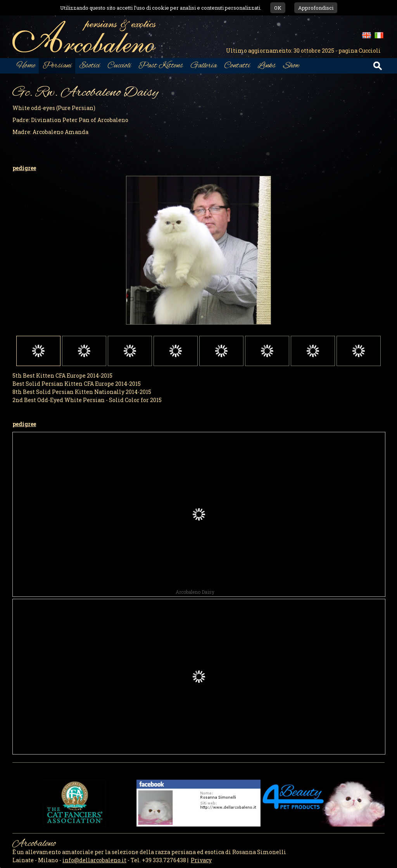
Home (26, 66)
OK (278, 8)
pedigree (24, 168)
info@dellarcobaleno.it (94, 860)
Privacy (201, 860)
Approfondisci (316, 8)
